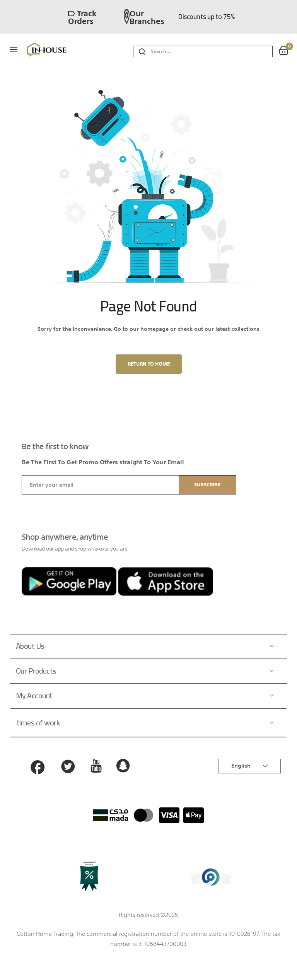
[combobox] (212, 51)
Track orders (82, 17)
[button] (249, 766)
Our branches (144, 17)
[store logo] (60, 50)
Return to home (149, 364)
